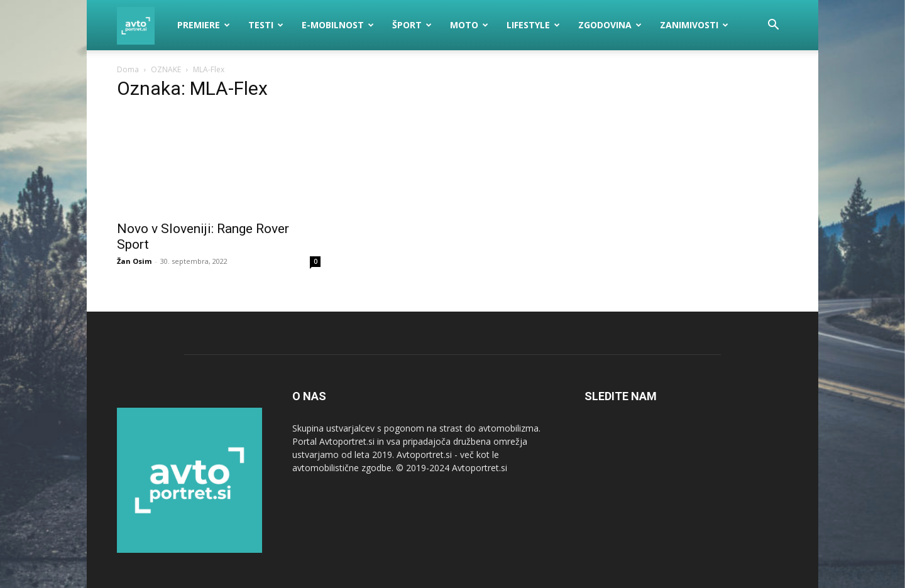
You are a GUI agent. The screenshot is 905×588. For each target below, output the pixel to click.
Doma (128, 69)
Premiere (204, 25)
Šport (412, 25)
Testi (266, 25)
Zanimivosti (694, 25)
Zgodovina (610, 25)
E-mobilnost (338, 25)
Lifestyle (533, 25)
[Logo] (143, 25)
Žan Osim (134, 261)
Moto (469, 25)
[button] (773, 26)
